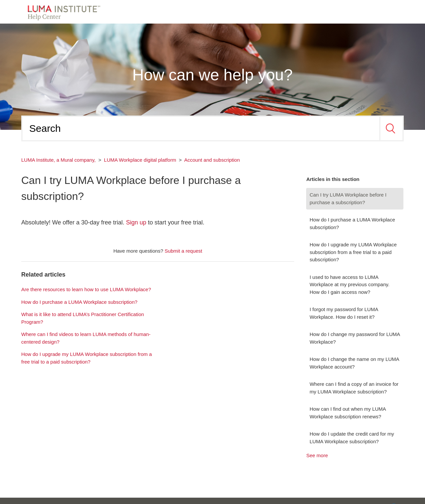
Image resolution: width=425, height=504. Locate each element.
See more (317, 455)
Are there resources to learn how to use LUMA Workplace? (86, 289)
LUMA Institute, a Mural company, (58, 160)
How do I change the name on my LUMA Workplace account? (354, 363)
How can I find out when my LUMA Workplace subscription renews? (347, 413)
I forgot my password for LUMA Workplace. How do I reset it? (344, 313)
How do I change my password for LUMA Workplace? (355, 338)
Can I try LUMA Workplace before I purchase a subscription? (348, 199)
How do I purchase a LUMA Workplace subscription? (352, 223)
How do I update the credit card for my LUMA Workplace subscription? (352, 438)
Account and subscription (212, 160)
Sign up (136, 222)
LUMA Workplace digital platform (140, 160)
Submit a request (183, 251)
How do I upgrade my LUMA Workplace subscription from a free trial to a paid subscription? (353, 252)
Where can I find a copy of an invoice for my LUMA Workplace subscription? (354, 388)
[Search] (201, 128)
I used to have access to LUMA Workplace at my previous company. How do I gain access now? (349, 285)
